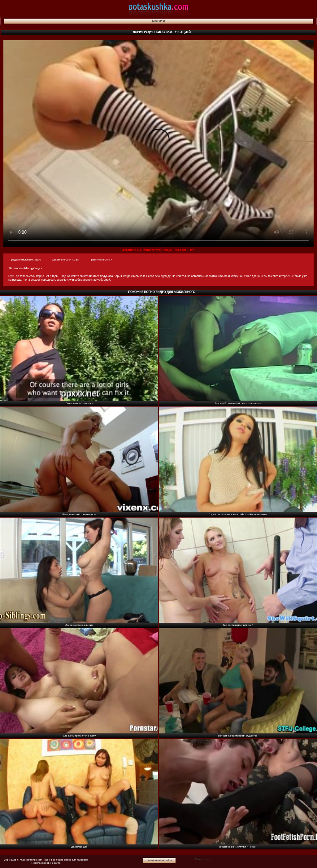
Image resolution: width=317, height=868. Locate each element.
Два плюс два (79, 846)
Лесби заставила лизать (79, 625)
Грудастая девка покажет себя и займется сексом (238, 514)
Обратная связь (202, 859)
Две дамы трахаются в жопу (79, 735)
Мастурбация (33, 268)
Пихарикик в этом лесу (79, 403)
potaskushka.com (158, 9)
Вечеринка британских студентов (238, 735)
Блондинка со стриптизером (79, 514)
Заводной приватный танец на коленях (238, 403)
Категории (159, 21)
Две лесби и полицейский (238, 625)
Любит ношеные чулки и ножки (238, 846)
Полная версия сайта (159, 860)
